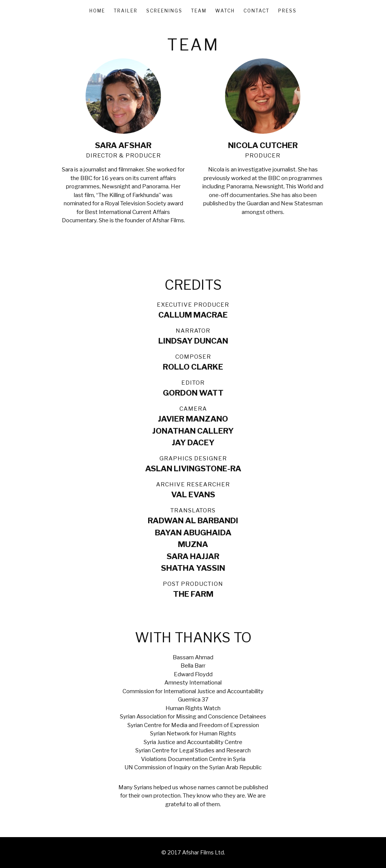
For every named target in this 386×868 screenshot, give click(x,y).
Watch (225, 11)
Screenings (164, 11)
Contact (257, 11)
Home (97, 11)
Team (199, 11)
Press (287, 11)
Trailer (126, 11)
